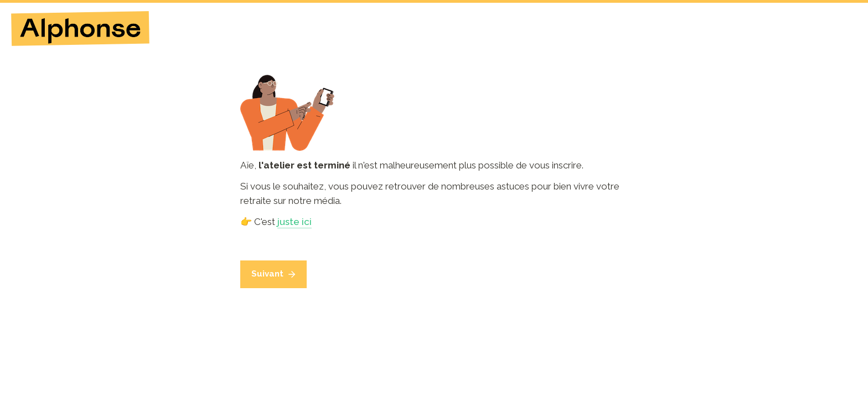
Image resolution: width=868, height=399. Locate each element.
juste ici (294, 222)
